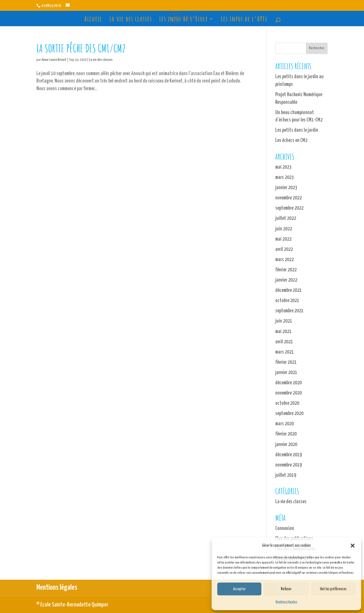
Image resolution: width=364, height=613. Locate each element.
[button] (353, 546)
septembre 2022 (289, 208)
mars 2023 (285, 177)
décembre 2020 (288, 383)
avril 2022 (284, 249)
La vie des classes (131, 20)
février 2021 (286, 362)
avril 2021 (284, 342)
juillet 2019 (286, 475)
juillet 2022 (286, 218)
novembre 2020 (288, 393)
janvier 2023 (286, 188)
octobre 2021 (287, 301)
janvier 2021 (286, 373)
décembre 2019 (288, 455)
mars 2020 (285, 424)
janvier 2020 (286, 445)
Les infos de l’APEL (244, 20)
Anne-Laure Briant (54, 60)
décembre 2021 (288, 290)
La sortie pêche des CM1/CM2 (81, 48)
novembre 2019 (288, 465)
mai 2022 (283, 239)
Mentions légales (286, 602)
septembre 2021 (289, 311)
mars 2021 (285, 352)
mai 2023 (283, 167)
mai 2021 (283, 332)
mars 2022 (285, 260)
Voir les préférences (333, 589)
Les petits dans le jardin (297, 130)
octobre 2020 (287, 403)
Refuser (286, 589)
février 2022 (286, 270)
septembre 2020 (289, 414)
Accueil (93, 20)
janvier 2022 (286, 280)
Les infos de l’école (184, 20)
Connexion (285, 529)
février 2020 (286, 434)
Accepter (239, 589)
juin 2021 (284, 321)
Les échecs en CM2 (291, 141)
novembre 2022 (288, 198)
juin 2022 (284, 229)
